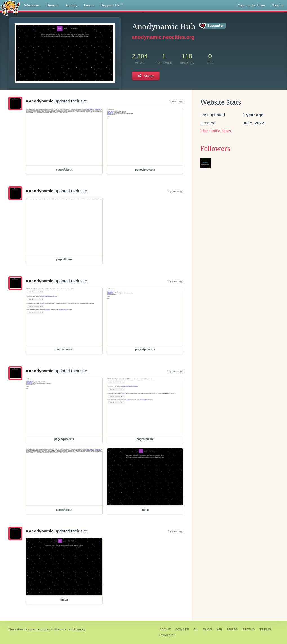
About (165, 629)
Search (52, 5)
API (219, 629)
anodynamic (40, 101)
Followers (215, 149)
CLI (196, 629)
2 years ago (175, 191)
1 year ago (176, 101)
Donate (182, 629)
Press (232, 629)
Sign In (278, 5)
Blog (208, 629)
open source (39, 629)
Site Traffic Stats (216, 131)
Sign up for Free (251, 5)
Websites (32, 5)
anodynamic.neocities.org (163, 37)
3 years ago (175, 281)
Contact (167, 635)
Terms (265, 629)
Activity (71, 5)
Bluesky (79, 629)
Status (249, 629)
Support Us (112, 5)
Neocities (16, 629)
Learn (89, 5)
